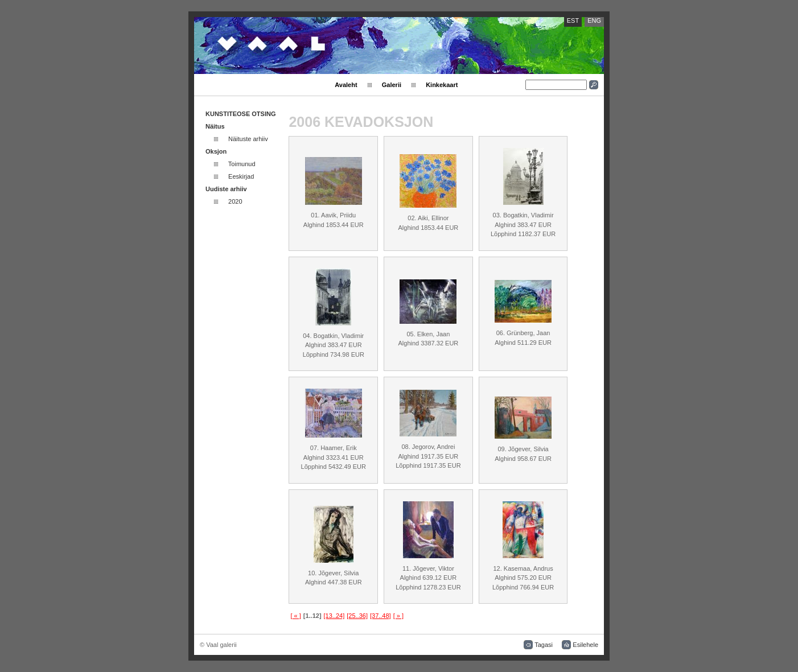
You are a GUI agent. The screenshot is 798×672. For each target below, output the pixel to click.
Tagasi (544, 645)
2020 (235, 201)
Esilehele (585, 645)
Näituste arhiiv (248, 139)
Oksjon (216, 151)
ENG (594, 20)
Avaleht (346, 85)
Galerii (392, 85)
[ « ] (295, 616)
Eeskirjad (241, 176)
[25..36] (357, 616)
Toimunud (242, 164)
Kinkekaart (442, 85)
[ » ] (398, 616)
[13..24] (334, 616)
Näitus (215, 126)
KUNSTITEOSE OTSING (240, 114)
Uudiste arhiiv (226, 189)
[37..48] (381, 616)
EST (573, 20)
